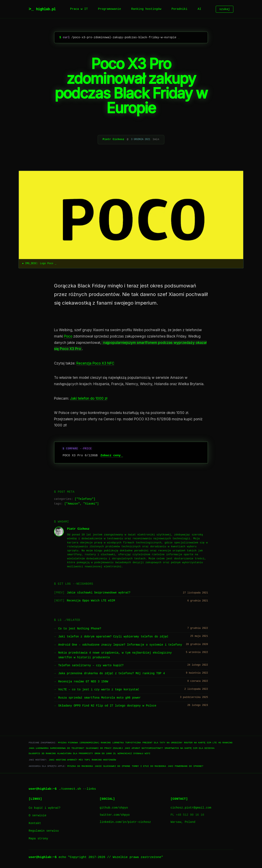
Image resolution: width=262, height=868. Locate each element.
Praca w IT (79, 9)
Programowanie (110, 9)
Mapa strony (38, 839)
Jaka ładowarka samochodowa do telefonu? (56, 748)
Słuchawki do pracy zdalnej (104, 748)
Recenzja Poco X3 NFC (95, 363)
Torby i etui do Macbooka (149, 766)
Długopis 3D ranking (42, 753)
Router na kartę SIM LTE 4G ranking (208, 743)
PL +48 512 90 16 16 (187, 815)
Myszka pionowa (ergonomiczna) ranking (84, 743)
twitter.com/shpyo (115, 815)
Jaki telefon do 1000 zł (89, 398)
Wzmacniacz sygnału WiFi (134, 753)
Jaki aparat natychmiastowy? (144, 748)
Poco (68, 336)
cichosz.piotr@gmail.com (191, 808)
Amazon (73, 504)
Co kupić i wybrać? (45, 808)
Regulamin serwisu (44, 831)
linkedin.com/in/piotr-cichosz (125, 822)
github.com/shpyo (114, 808)
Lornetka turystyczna (127, 743)
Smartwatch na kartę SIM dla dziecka (189, 748)
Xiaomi (90, 504)
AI (199, 9)
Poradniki (180, 9)
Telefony (85, 499)
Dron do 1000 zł (105, 753)
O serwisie (37, 816)
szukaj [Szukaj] (225, 9)
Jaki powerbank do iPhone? (185, 766)
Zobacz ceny (111, 456)
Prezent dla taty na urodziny (162, 743)
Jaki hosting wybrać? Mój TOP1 (69, 760)
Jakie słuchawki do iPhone (112, 766)
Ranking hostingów (146, 9)
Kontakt (35, 823)
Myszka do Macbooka (80, 766)
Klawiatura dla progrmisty (75, 753)
